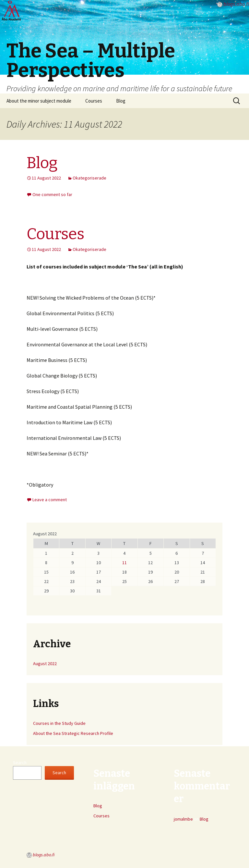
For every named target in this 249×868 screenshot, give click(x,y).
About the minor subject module (39, 101)
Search (20, 763)
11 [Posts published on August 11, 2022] (124, 563)
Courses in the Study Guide (59, 723)
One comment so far (52, 194)
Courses (94, 101)
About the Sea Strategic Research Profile (73, 733)
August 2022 (45, 663)
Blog (121, 101)
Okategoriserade (89, 178)
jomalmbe (183, 819)
